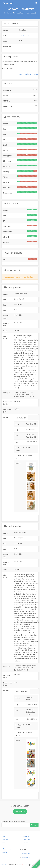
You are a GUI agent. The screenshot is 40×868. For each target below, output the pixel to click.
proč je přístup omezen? (29, 74)
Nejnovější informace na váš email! (13, 822)
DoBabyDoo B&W (22, 691)
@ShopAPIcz (26, 857)
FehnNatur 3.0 (21, 418)
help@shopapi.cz (27, 854)
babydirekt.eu (24, 35)
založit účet (20, 812)
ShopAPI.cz (5, 865)
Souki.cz (26, 865)
